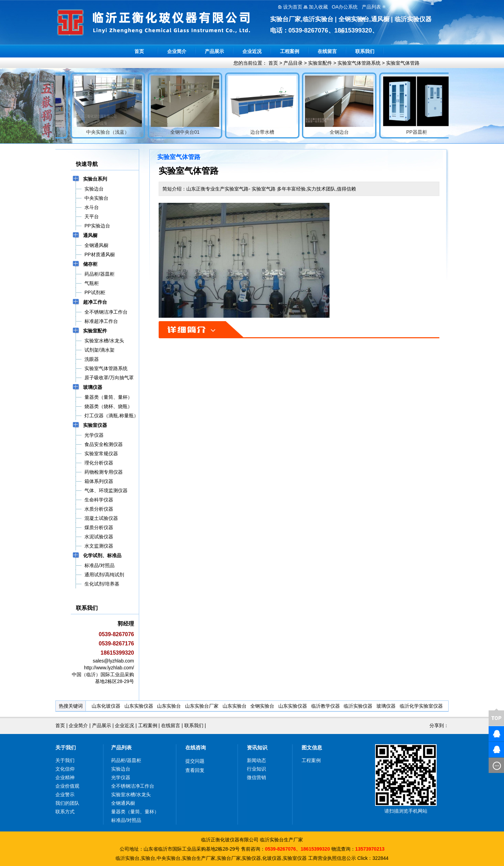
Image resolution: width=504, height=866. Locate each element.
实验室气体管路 (403, 63)
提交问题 (195, 761)
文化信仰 (65, 769)
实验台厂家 (229, 858)
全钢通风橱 (123, 803)
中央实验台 (169, 858)
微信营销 (256, 777)
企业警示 (65, 795)
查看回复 (195, 770)
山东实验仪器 (139, 706)
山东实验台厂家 (202, 706)
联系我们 (365, 51)
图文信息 (312, 747)
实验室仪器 (295, 858)
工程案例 (290, 51)
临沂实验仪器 (358, 706)
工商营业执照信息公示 (332, 858)
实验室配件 (320, 63)
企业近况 (252, 51)
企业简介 (177, 51)
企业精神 (65, 777)
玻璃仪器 (386, 706)
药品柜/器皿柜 (126, 760)
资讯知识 (257, 747)
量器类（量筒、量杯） (135, 812)
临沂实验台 (128, 858)
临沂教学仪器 (326, 706)
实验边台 (121, 769)
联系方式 (65, 812)
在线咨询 (196, 747)
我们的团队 (67, 803)
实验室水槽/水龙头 (131, 795)
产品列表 (121, 747)
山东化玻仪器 (106, 706)
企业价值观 (67, 786)
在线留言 (327, 51)
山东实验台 (169, 706)
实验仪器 (251, 858)
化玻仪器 (272, 858)
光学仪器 (121, 777)
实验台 (148, 858)
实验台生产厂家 (199, 858)
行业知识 (256, 769)
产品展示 (214, 51)
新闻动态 (256, 760)
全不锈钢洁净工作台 (133, 786)
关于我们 (66, 747)
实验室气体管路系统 (359, 63)
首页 (139, 51)
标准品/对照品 (126, 820)
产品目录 (293, 63)
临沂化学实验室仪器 (421, 706)
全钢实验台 (262, 706)
